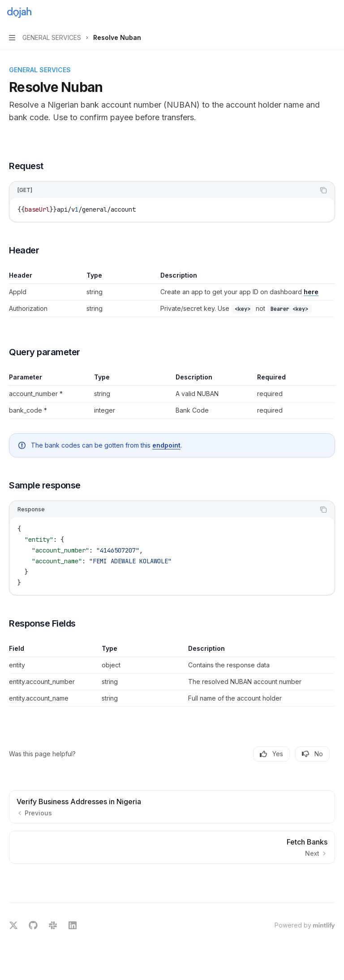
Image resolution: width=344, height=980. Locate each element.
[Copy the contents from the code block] (323, 190)
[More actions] (332, 13)
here (311, 292)
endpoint (166, 445)
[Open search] (315, 13)
